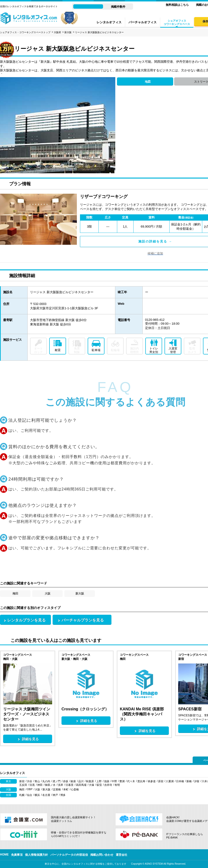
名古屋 (46, 795)
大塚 (92, 785)
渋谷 (30, 781)
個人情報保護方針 (37, 855)
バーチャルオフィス (143, 22)
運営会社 (122, 855)
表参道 (152, 781)
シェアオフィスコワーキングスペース (177, 22)
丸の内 (46, 781)
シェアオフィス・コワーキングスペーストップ (25, 32)
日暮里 (70, 785)
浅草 (61, 785)
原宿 (161, 781)
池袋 (107, 781)
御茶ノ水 (50, 785)
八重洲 (170, 781)
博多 (63, 795)
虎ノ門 (57, 781)
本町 (66, 789)
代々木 (131, 781)
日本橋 (180, 781)
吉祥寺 (108, 785)
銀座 (73, 781)
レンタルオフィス (109, 22)
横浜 (37, 795)
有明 (117, 785)
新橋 (189, 781)
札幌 (22, 795)
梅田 (15, 594)
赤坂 (66, 781)
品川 (81, 781)
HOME (4, 855)
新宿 (22, 781)
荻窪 (99, 785)
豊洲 (122, 781)
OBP (30, 789)
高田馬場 (81, 785)
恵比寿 (141, 781)
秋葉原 (90, 781)
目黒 (32, 785)
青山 (37, 781)
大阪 (48, 594)
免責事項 (17, 855)
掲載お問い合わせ (102, 855)
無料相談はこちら (177, 5)
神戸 (55, 795)
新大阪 (68, 32)
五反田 (23, 785)
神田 (40, 785)
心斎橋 (75, 789)
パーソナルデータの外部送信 (69, 855)
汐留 (197, 781)
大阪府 (57, 32)
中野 (114, 781)
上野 (99, 781)
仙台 (30, 795)
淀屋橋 (57, 789)
